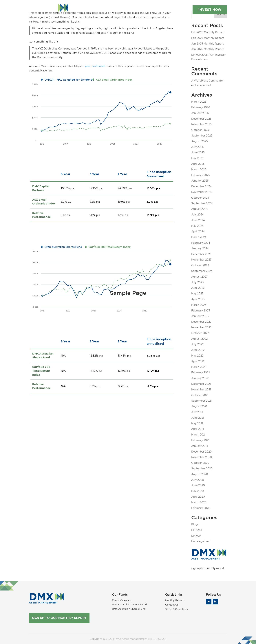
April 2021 (198, 429)
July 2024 (198, 214)
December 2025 (201, 119)
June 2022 (198, 350)
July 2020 (198, 480)
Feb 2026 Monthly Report (208, 32)
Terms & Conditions (176, 609)
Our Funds (106, 6)
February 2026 (201, 107)
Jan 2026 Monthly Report (207, 49)
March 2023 (199, 305)
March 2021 (198, 434)
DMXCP (196, 536)
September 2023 (202, 271)
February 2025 (201, 175)
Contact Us (73, 10)
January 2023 (200, 316)
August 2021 (199, 406)
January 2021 (200, 446)
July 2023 (198, 282)
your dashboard (95, 66)
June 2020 (198, 485)
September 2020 (202, 468)
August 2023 (200, 277)
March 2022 (199, 367)
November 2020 (202, 457)
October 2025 (200, 130)
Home (69, 6)
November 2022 (201, 327)
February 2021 (200, 440)
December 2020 (201, 452)
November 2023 (201, 260)
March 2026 (199, 102)
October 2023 (200, 265)
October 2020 (200, 463)
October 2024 (200, 198)
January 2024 (200, 248)
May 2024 (197, 226)
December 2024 (201, 186)
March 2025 (199, 169)
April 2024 (198, 231)
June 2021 (198, 418)
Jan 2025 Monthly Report (207, 44)
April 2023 (198, 299)
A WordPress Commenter (207, 81)
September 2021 (201, 401)
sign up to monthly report (208, 568)
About (84, 6)
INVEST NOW (206, 8)
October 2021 (200, 395)
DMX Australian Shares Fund (129, 609)
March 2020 (199, 502)
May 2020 (198, 491)
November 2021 (201, 389)
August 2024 (200, 209)
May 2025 (197, 158)
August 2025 (200, 141)
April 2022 (198, 361)
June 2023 (198, 288)
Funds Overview (122, 600)
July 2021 (197, 412)
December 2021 (201, 384)
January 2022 (200, 378)
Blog (158, 6)
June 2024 (198, 220)
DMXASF (197, 530)
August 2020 (200, 474)
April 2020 (198, 497)
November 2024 (201, 192)
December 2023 (201, 254)
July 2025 (198, 147)
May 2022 (197, 356)
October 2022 (200, 333)
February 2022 (201, 372)
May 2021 (197, 423)
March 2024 (199, 237)
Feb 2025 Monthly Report (208, 38)
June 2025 (198, 152)
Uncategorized (201, 541)
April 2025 (198, 164)
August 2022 (199, 339)
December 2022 (201, 322)
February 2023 (201, 310)
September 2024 (202, 203)
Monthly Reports (136, 6)
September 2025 (202, 135)
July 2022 (197, 344)
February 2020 (201, 508)
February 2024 (201, 243)
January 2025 (200, 181)
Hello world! (203, 85)
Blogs (195, 524)
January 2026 (200, 113)
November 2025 (201, 124)
